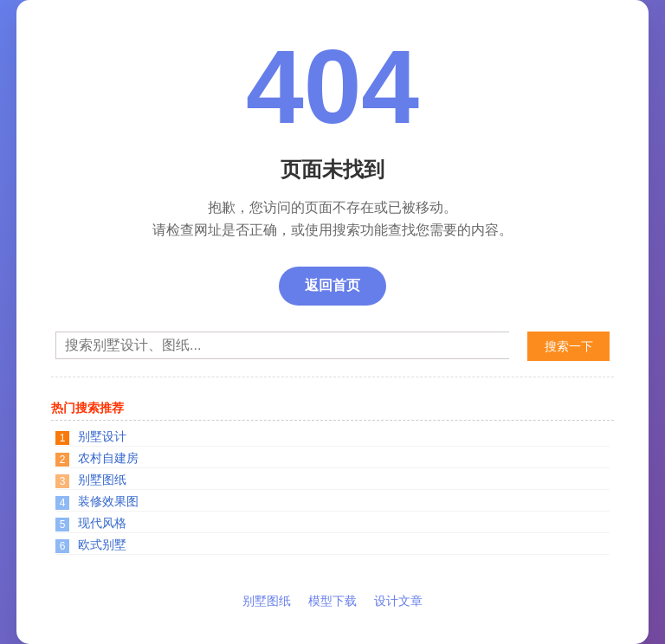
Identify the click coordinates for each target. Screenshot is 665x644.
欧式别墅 (102, 544)
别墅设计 (102, 436)
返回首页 (332, 285)
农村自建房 (108, 458)
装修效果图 (108, 501)
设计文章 (398, 601)
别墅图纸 (102, 480)
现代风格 (102, 523)
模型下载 (332, 601)
